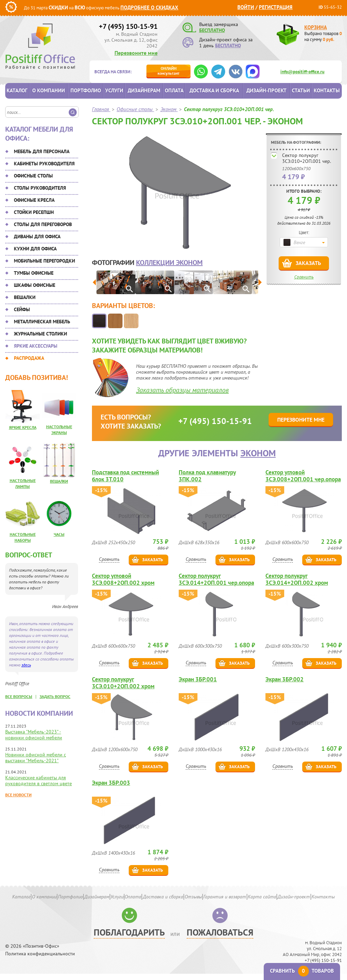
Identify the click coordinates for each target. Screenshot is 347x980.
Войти (246, 7)
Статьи (301, 90)
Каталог (17, 90)
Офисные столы (33, 176)
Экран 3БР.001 (198, 679)
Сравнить (304, 277)
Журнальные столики (40, 334)
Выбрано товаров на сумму (323, 36)
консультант (168, 71)
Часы (59, 534)
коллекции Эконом (169, 263)
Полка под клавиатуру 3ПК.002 (207, 476)
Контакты (327, 90)
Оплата (174, 90)
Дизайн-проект (266, 90)
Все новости (18, 795)
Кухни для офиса (35, 249)
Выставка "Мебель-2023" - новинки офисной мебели (34, 735)
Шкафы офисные (35, 285)
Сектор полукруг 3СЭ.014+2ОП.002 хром (297, 579)
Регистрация (276, 7)
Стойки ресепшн (34, 212)
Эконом (258, 453)
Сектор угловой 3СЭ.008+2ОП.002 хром (123, 579)
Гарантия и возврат (225, 897)
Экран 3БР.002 (285, 679)
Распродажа (29, 358)
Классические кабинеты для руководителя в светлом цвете (39, 780)
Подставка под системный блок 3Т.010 (125, 476)
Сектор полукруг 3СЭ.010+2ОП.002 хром (123, 683)
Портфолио (86, 90)
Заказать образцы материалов (182, 390)
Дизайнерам (144, 90)
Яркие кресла (23, 427)
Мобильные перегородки (44, 261)
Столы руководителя (40, 188)
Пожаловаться (220, 932)
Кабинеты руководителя (44, 164)
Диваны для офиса (37, 236)
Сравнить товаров (302, 971)
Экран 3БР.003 (111, 783)
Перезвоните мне (136, 53)
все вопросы (19, 696)
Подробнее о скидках (149, 7)
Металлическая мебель (42, 322)
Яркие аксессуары (36, 346)
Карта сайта (262, 897)
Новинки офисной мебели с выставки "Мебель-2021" (36, 758)
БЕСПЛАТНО (212, 30)
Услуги (114, 90)
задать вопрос (55, 696)
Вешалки (25, 297)
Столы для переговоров (43, 224)
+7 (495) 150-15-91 (128, 26)
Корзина (316, 27)
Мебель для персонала (42, 151)
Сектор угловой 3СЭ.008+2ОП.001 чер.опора (303, 476)
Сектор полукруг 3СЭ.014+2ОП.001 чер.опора (216, 579)
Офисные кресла (34, 200)
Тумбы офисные (34, 273)
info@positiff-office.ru (302, 72)
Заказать (308, 263)
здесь (26, 665)
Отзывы (193, 897)
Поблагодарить (129, 932)
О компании (49, 90)
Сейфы (22, 309)
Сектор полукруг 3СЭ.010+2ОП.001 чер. (307, 158)
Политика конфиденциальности (40, 954)
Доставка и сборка (214, 90)
